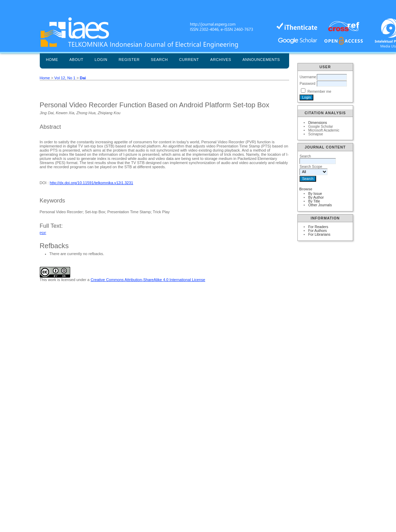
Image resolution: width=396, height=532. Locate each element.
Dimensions (317, 123)
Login (101, 60)
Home (52, 60)
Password (307, 84)
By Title (314, 201)
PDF (43, 233)
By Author (316, 197)
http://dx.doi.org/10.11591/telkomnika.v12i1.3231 (91, 183)
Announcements (261, 60)
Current (189, 60)
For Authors (317, 231)
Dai (83, 78)
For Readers (318, 227)
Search (159, 60)
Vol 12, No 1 (65, 78)
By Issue (315, 194)
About (76, 60)
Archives (221, 60)
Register (129, 60)
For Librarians (319, 235)
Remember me (319, 92)
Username (308, 77)
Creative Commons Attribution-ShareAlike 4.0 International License (148, 280)
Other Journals (320, 205)
